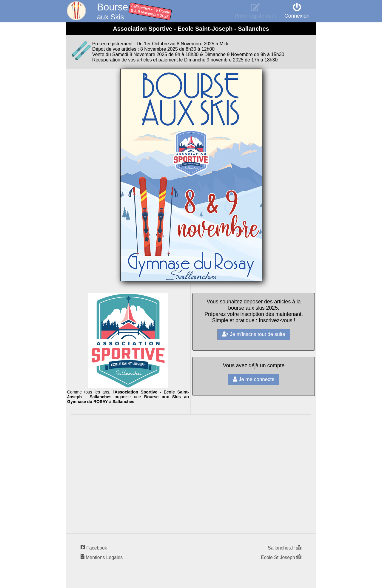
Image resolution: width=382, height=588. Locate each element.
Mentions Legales (102, 557)
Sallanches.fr (285, 548)
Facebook (94, 548)
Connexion (297, 13)
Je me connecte (254, 379)
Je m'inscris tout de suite (254, 334)
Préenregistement (255, 13)
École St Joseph (281, 557)
